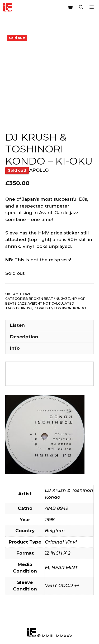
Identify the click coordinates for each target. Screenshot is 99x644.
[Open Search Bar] (81, 7)
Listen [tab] (17, 325)
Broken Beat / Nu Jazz (49, 299)
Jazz (22, 303)
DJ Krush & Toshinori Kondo (60, 308)
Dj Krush (24, 308)
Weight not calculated (51, 303)
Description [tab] (24, 337)
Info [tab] (15, 348)
